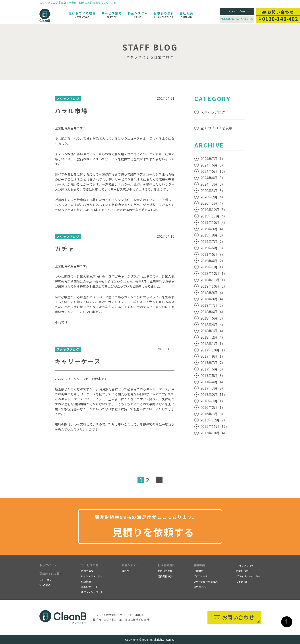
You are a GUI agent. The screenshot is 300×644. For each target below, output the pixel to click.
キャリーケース (78, 361)
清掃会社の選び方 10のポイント (237, 19)
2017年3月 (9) (212, 388)
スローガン (45, 580)
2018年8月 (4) (212, 299)
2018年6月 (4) (212, 312)
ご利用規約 (242, 582)
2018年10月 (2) (213, 286)
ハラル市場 (72, 111)
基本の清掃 (87, 571)
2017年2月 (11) (213, 394)
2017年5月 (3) (212, 375)
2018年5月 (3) (212, 318)
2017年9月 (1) (212, 356)
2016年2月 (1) (212, 407)
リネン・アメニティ (92, 576)
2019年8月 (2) (212, 235)
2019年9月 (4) (212, 229)
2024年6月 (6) (212, 165)
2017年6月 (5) (212, 369)
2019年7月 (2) (212, 241)
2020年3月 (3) (212, 190)
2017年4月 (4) (212, 382)
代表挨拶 (198, 571)
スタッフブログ (213, 112)
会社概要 (199, 565)
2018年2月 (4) (212, 337)
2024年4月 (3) (212, 178)
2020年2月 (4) (212, 197)
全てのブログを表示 (216, 128)
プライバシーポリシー (248, 576)
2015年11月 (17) (214, 426)
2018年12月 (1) (213, 273)
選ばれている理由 (51, 574)
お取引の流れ (166, 565)
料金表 (125, 571)
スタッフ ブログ (237, 11)
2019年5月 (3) (212, 254)
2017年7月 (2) (212, 363)
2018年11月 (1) (213, 280)
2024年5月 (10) (213, 171)
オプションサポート (92, 592)
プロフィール (201, 576)
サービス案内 (90, 565)
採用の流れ (200, 587)
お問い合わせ (244, 571)
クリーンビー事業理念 (206, 582)
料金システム (130, 565)
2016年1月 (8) (212, 414)
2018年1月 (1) (212, 343)
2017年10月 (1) (213, 350)
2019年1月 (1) (212, 267)
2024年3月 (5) (212, 184)
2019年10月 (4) (213, 222)
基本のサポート (90, 587)
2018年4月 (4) (212, 324)
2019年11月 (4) (213, 216)
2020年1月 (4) (212, 203)
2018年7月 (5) (212, 305)
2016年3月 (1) (212, 401)
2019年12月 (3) (213, 209)
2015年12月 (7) (213, 420)
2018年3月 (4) (212, 331)
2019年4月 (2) (212, 261)
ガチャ (65, 249)
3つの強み (45, 585)
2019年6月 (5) (212, 248)
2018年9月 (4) (212, 293)
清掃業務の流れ (166, 576)
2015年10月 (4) (213, 433)
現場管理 (86, 582)
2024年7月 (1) (212, 159)
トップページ (48, 565)
